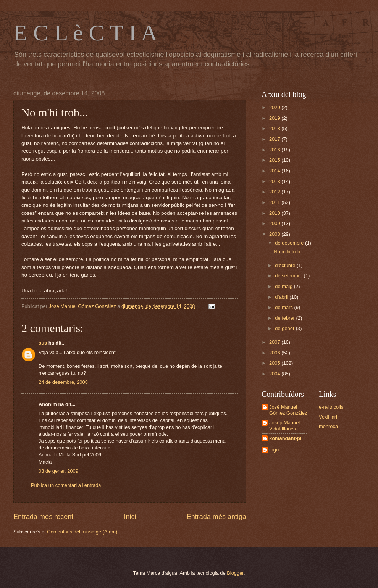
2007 (275, 342)
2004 (275, 374)
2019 (275, 118)
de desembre (290, 243)
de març (284, 307)
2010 (275, 213)
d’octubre (286, 265)
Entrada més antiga (216, 517)
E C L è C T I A (85, 33)
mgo (274, 450)
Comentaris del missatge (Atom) (82, 532)
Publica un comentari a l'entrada (66, 485)
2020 (275, 107)
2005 (275, 363)
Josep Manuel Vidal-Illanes (284, 425)
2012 (275, 192)
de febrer (285, 318)
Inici (130, 517)
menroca (328, 426)
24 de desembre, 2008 (63, 382)
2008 (275, 234)
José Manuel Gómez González (288, 410)
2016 (275, 150)
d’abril (282, 297)
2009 (275, 223)
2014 (275, 171)
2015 (275, 160)
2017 (275, 139)
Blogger (235, 573)
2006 (275, 353)
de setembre (289, 276)
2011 (275, 202)
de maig (284, 286)
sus (43, 343)
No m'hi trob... (289, 252)
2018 (275, 128)
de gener (285, 328)
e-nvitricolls (331, 407)
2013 (275, 181)
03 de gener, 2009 (58, 471)
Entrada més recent (43, 517)
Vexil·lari (328, 417)
